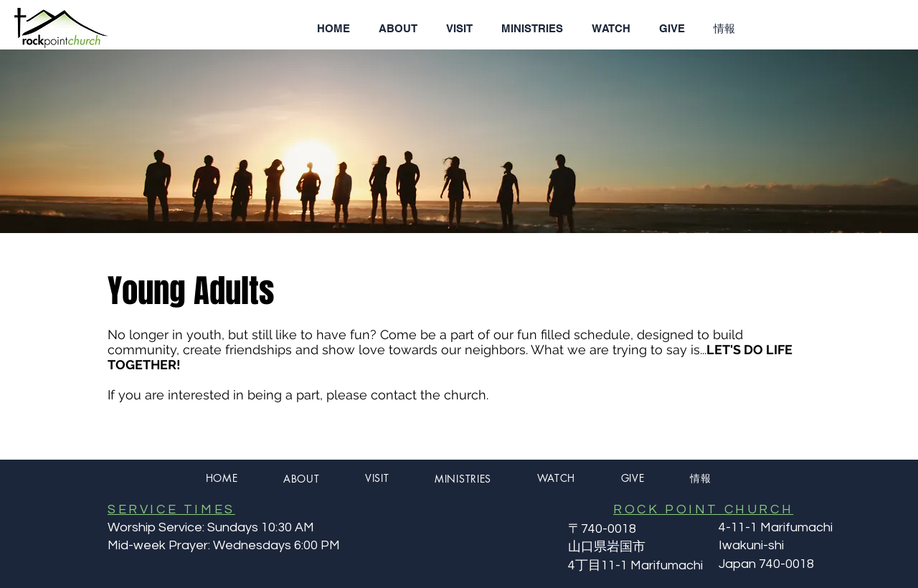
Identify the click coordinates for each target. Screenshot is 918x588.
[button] (398, 29)
